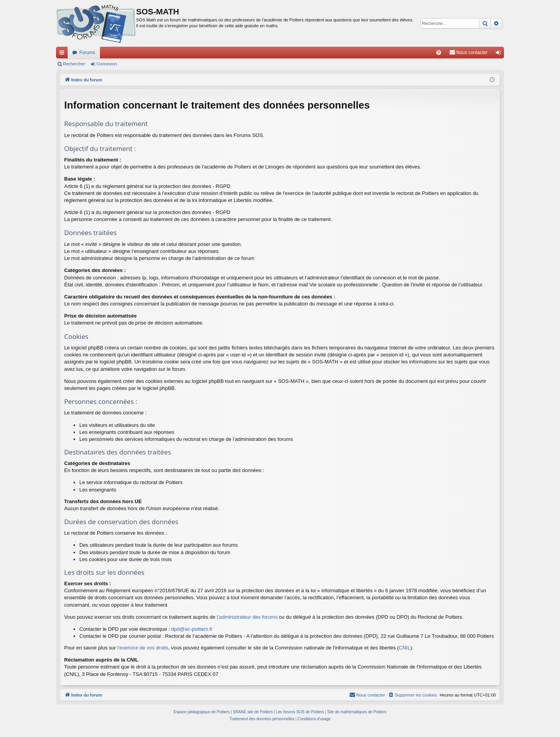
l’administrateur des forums (247, 617)
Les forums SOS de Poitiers (300, 712)
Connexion (107, 64)
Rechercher (74, 64)
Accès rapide (63, 54)
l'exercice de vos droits (143, 648)
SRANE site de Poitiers (253, 712)
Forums (87, 53)
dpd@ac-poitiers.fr (192, 629)
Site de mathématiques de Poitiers (357, 712)
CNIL (405, 648)
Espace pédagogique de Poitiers (202, 712)
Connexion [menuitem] (500, 54)
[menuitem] (439, 53)
